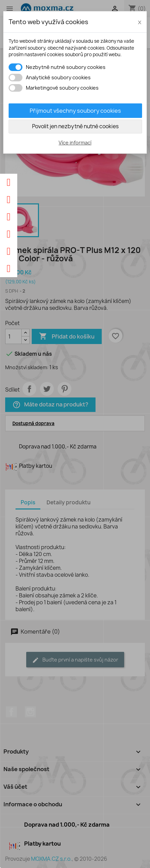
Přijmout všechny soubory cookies (75, 111)
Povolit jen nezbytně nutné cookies (75, 126)
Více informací (75, 143)
